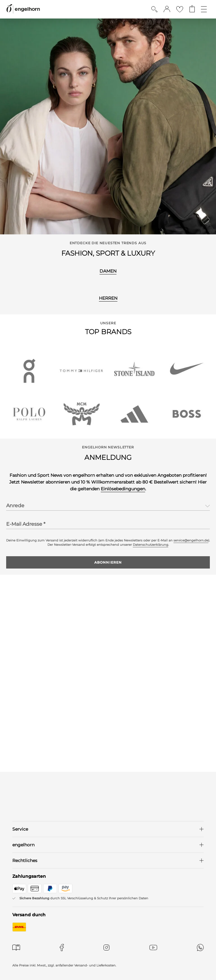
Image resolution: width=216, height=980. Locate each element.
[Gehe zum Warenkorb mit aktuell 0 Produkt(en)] (192, 9)
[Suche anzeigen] (154, 9)
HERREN (108, 298)
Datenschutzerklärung (151, 545)
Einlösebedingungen (123, 489)
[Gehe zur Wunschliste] (180, 9)
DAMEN (108, 271)
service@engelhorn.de (191, 540)
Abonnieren (108, 562)
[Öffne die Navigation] (204, 9)
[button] (167, 9)
